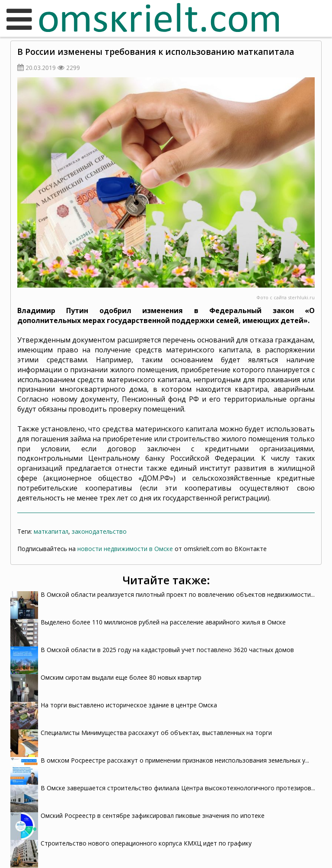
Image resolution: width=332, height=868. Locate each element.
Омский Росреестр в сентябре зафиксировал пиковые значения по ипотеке (153, 816)
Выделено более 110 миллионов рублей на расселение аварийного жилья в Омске (163, 622)
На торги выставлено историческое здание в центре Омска (129, 705)
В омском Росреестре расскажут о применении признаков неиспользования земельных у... (175, 760)
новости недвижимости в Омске (125, 549)
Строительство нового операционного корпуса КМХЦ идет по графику (146, 843)
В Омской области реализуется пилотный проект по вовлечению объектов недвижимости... (178, 594)
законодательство (99, 531)
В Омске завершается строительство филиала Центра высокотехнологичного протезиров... (178, 788)
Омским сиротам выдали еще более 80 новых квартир (121, 677)
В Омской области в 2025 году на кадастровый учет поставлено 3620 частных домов (167, 650)
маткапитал (51, 531)
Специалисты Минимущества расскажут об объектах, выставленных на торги (157, 733)
